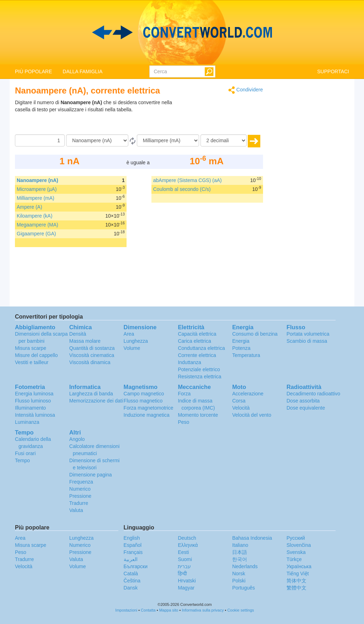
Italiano (240, 545)
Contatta (148, 610)
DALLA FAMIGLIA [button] (82, 71)
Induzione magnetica (147, 415)
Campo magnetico (144, 394)
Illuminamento (30, 408)
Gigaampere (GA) (36, 234)
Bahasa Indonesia (252, 538)
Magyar (186, 588)
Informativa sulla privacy (203, 610)
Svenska (296, 552)
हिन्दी (182, 574)
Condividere (246, 90)
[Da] (97, 140)
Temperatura (246, 355)
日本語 (240, 552)
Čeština (132, 581)
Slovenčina (299, 545)
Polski (239, 581)
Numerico (80, 489)
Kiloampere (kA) (34, 216)
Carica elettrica (194, 341)
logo (182, 32)
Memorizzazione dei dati (96, 401)
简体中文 (296, 581)
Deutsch (187, 538)
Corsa (239, 401)
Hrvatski (187, 581)
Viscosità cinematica (92, 355)
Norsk (239, 574)
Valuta (76, 510)
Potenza (241, 348)
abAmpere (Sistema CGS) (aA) (188, 180)
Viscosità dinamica (90, 362)
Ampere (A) (30, 207)
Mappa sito (169, 610)
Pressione (80, 496)
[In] (168, 140)
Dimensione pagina (91, 475)
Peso (183, 422)
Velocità (241, 408)
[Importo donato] (40, 140)
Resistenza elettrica (199, 377)
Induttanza (189, 362)
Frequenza (81, 482)
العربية (131, 559)
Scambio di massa (307, 341)
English (132, 538)
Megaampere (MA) (38, 225)
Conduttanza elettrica (201, 348)
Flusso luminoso (33, 401)
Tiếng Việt (298, 574)
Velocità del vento (252, 415)
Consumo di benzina (255, 334)
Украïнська (299, 566)
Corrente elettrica (197, 355)
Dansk (131, 588)
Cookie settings (240, 610)
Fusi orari (25, 453)
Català (131, 574)
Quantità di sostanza (92, 348)
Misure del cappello (36, 355)
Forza (184, 394)
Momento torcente (198, 415)
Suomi (185, 559)
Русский (296, 538)
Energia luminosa (34, 394)
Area (129, 334)
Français (133, 552)
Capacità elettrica (197, 334)
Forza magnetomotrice (149, 408)
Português (243, 588)
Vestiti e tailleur (32, 362)
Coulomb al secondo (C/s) (182, 189)
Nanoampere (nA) (38, 180)
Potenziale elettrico (199, 369)
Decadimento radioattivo (313, 394)
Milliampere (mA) (36, 198)
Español (133, 545)
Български (136, 566)
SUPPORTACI (333, 71)
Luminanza (27, 422)
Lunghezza (136, 341)
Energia (241, 341)
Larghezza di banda (91, 394)
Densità (78, 334)
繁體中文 (296, 588)
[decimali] (224, 140)
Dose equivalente (306, 408)
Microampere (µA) (37, 189)
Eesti (183, 552)
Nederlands (245, 566)
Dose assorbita (303, 401)
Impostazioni (126, 610)
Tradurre (79, 503)
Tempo (22, 460)
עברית (184, 566)
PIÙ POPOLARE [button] (33, 71)
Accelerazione (248, 394)
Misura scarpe (31, 348)
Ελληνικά (188, 545)
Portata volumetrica (308, 334)
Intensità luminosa (35, 415)
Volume (132, 348)
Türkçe (294, 559)
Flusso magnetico (143, 401)
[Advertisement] (219, 117)
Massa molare (85, 341)
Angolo (77, 439)
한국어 (240, 559)
